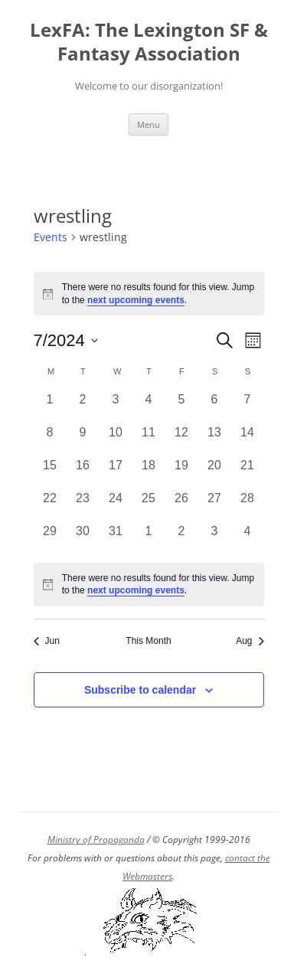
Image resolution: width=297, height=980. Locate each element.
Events (51, 237)
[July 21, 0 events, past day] (248, 473)
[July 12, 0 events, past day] (182, 440)
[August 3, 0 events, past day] (215, 539)
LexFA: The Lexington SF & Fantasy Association (149, 42)
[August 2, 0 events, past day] (182, 539)
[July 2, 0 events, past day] (83, 407)
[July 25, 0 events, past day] (149, 506)
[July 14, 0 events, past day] (248, 440)
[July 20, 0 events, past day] (215, 473)
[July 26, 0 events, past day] (182, 506)
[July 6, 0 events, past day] (215, 407)
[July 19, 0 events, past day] (182, 473)
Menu (148, 124)
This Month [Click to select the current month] (148, 641)
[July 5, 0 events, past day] (182, 407)
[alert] (149, 585)
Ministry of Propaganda (96, 840)
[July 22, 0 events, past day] (50, 506)
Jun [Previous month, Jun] (47, 641)
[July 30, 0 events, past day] (83, 539)
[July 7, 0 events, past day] (248, 407)
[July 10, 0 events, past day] (116, 440)
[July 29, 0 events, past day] (50, 539)
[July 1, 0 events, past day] (50, 407)
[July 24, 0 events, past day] (116, 506)
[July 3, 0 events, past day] (116, 407)
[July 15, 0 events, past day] (50, 473)
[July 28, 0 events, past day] (248, 506)
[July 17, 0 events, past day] (116, 473)
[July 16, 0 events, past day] (83, 473)
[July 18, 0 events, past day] (149, 473)
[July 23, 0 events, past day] (83, 506)
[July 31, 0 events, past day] (116, 539)
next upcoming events (136, 300)
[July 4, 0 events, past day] (149, 407)
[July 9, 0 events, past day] (83, 440)
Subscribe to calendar (140, 690)
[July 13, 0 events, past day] (215, 440)
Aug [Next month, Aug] (250, 641)
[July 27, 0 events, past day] (215, 506)
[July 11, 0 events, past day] (149, 440)
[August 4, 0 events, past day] (248, 539)
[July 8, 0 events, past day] (50, 440)
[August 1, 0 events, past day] (149, 539)
